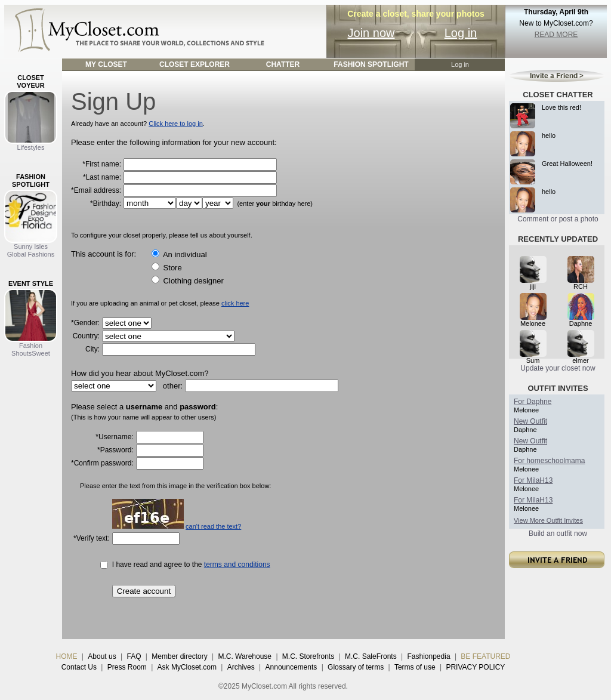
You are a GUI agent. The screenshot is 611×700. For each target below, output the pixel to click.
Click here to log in (176, 124)
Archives (241, 667)
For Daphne (533, 402)
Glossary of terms (356, 667)
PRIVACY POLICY (475, 667)
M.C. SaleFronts (371, 656)
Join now (371, 33)
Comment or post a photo (558, 219)
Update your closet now (558, 368)
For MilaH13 (533, 480)
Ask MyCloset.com (187, 667)
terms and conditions (237, 565)
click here (235, 303)
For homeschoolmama (549, 461)
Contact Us (79, 667)
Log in (461, 33)
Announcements (291, 667)
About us (102, 656)
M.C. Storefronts (308, 656)
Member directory (179, 656)
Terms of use (415, 667)
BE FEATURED (485, 656)
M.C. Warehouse (245, 656)
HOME (67, 656)
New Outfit (530, 421)
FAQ (134, 656)
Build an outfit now (558, 534)
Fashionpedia (429, 656)
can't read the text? (213, 526)
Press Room (127, 667)
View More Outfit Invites (548, 520)
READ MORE (556, 35)
